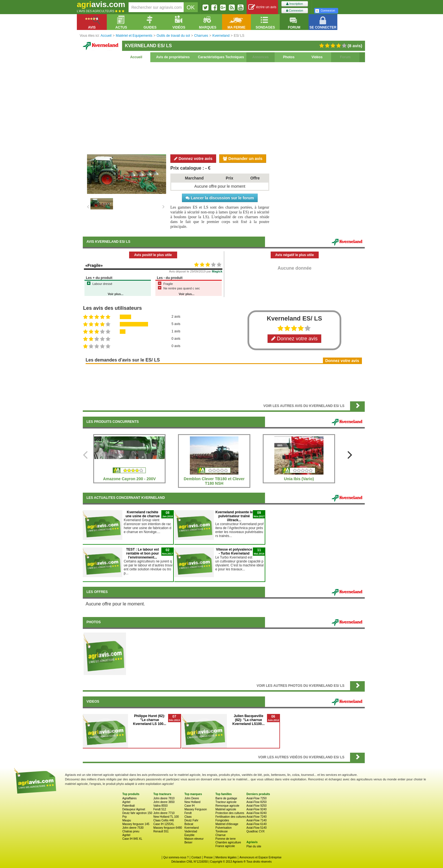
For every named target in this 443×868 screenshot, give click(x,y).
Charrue (220, 835)
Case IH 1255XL (164, 824)
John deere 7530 (133, 828)
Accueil (136, 57)
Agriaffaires (129, 798)
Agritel (126, 802)
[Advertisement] (224, 107)
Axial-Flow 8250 (256, 802)
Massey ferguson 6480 (168, 828)
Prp (125, 817)
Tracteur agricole (226, 802)
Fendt (188, 813)
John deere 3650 (164, 802)
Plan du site (254, 846)
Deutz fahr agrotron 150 (137, 813)
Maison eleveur (194, 839)
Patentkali (129, 806)
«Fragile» (94, 265)
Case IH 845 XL (132, 839)
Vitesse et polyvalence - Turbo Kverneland (234, 551)
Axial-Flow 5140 (256, 828)
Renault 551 (161, 831)
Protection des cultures (230, 813)
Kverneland (192, 828)
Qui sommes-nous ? (176, 857)
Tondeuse (221, 831)
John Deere (192, 798)
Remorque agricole (227, 806)
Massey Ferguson (196, 809)
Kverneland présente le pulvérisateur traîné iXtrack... (234, 516)
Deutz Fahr (191, 820)
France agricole (225, 846)
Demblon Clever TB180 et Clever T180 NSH (214, 481)
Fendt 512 (160, 809)
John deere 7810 (164, 798)
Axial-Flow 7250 (256, 798)
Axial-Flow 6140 (256, 824)
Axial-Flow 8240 (256, 813)
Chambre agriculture (228, 842)
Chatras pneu (131, 831)
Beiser (188, 842)
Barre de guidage (226, 798)
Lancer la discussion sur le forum (220, 198)
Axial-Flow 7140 (256, 820)
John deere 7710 (164, 813)
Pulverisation (223, 828)
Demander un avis (243, 159)
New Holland (193, 802)
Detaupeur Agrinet (134, 809)
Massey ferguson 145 (136, 824)
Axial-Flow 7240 (256, 817)
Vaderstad (191, 831)
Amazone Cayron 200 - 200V (130, 479)
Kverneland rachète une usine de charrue (143, 514)
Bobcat (189, 824)
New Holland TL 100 (166, 817)
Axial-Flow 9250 (256, 806)
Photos (289, 57)
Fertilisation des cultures (231, 817)
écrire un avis (262, 7)
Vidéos (317, 57)
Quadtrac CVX (255, 831)
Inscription (295, 4)
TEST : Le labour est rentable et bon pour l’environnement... (142, 553)
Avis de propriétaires (173, 57)
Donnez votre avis (193, 159)
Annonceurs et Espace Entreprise (260, 857)
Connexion (295, 11)
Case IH (190, 806)
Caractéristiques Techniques (221, 57)
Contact (196, 857)
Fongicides (222, 820)
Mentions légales (226, 857)
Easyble (190, 835)
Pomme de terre (225, 839)
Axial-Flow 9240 (256, 809)
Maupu (127, 820)
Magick (217, 271)
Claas (188, 817)
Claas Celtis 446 (164, 820)
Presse (208, 857)
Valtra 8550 (160, 806)
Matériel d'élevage (227, 824)
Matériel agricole (226, 809)
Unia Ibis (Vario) (299, 479)
